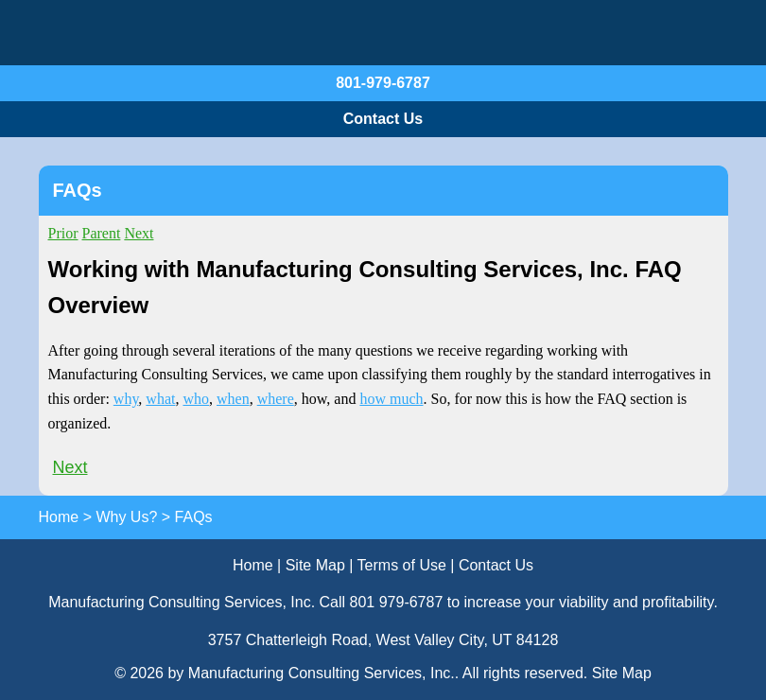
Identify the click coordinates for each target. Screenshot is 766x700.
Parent (102, 233)
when (233, 399)
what (160, 399)
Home (253, 565)
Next (139, 233)
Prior (63, 233)
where (276, 399)
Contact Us (383, 119)
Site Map (315, 565)
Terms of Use (402, 565)
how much (391, 399)
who (196, 399)
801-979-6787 (383, 83)
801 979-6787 (397, 602)
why (126, 399)
